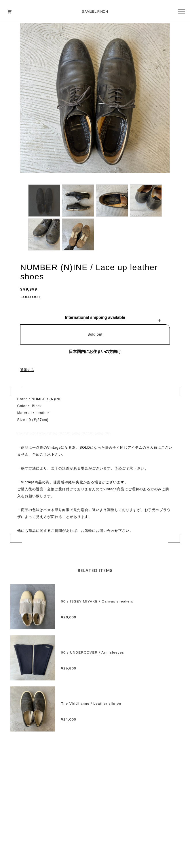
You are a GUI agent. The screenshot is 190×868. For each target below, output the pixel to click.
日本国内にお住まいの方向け (95, 351)
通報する (27, 370)
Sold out (95, 334)
